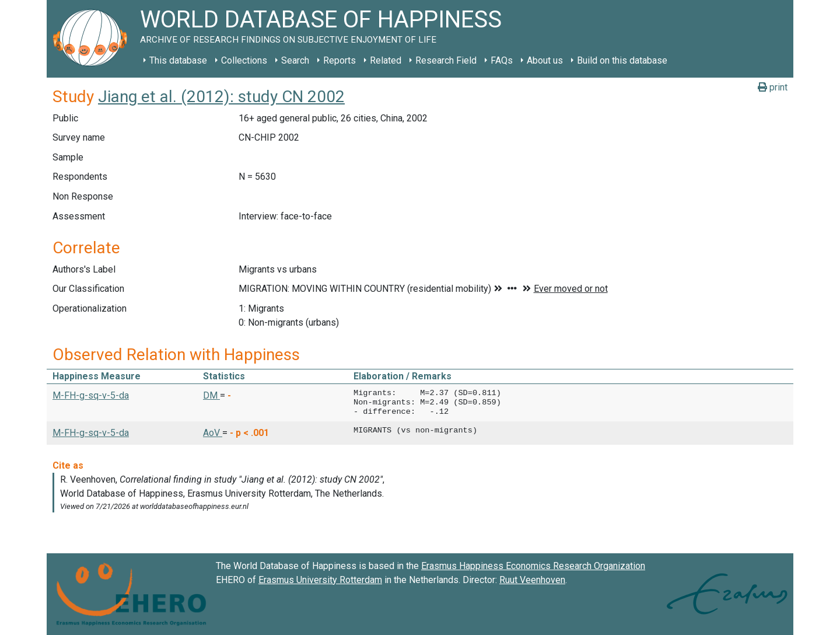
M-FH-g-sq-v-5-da (91, 395)
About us (545, 60)
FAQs (502, 60)
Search (295, 60)
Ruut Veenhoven (532, 580)
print (773, 87)
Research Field (446, 60)
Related (386, 60)
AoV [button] (213, 433)
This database (178, 60)
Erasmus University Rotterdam (320, 580)
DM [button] (211, 395)
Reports (339, 60)
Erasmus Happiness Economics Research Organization (533, 566)
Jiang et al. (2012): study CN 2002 (221, 97)
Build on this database (622, 60)
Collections (244, 60)
